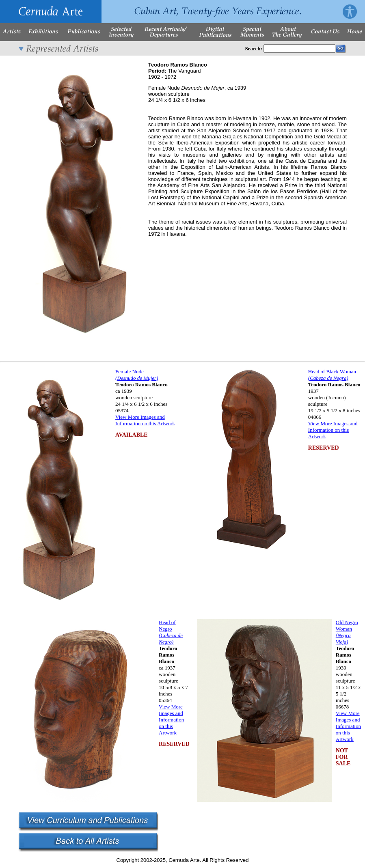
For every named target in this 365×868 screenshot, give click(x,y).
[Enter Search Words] (299, 48)
